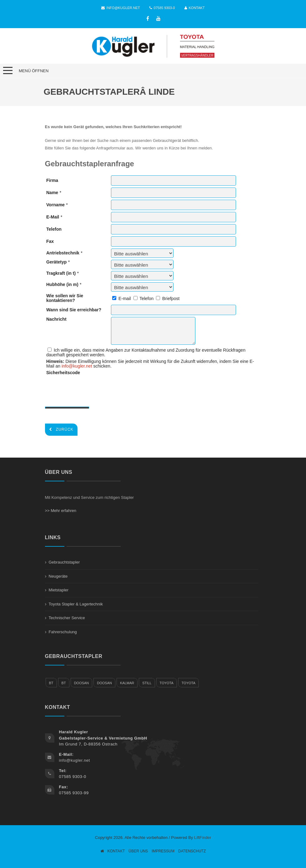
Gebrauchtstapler (64, 562)
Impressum (163, 851)
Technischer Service (67, 618)
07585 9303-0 (162, 8)
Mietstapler (59, 590)
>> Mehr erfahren (61, 511)
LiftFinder (203, 838)
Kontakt (195, 8)
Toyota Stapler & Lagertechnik (76, 604)
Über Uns (138, 851)
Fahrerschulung (63, 632)
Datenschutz (192, 851)
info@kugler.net (121, 8)
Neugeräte (58, 576)
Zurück (61, 429)
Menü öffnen (34, 71)
